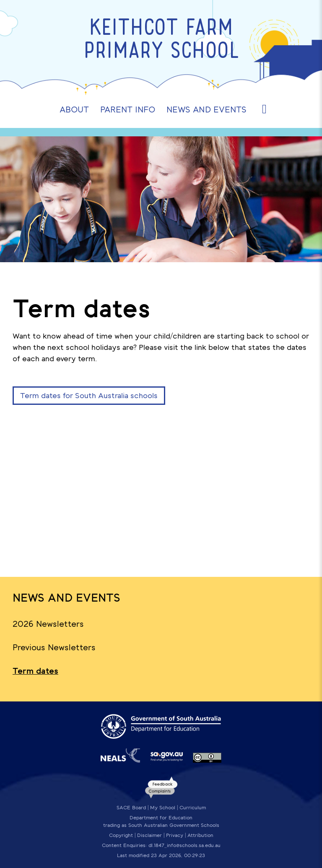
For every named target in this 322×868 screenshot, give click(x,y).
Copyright (121, 835)
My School (163, 808)
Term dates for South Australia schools (89, 396)
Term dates (35, 671)
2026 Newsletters (48, 624)
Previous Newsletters (54, 647)
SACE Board (131, 808)
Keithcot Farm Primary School (161, 41)
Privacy (175, 835)
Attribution (200, 835)
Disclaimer (149, 835)
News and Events (66, 598)
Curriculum (193, 808)
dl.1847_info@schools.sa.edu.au (184, 845)
